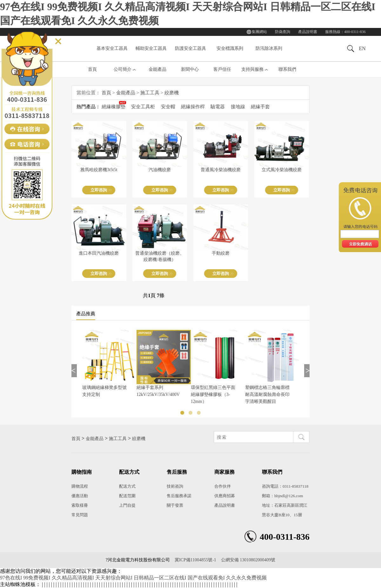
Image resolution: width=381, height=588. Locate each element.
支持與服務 (252, 69)
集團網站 (259, 32)
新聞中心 (190, 69)
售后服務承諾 (179, 496)
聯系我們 (287, 69)
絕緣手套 (260, 107)
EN (362, 48)
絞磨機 (172, 93)
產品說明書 (308, 32)
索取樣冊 (80, 505)
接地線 (238, 107)
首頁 (92, 69)
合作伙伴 (223, 486)
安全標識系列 (230, 48)
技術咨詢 (175, 486)
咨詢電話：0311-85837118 (285, 486)
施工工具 (150, 93)
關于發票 (175, 505)
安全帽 (168, 107)
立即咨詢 (99, 190)
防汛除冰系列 (269, 48)
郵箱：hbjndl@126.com (282, 496)
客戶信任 (222, 69)
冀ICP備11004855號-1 (195, 560)
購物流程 (80, 486)
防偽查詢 (283, 32)
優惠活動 (80, 496)
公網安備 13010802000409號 (248, 560)
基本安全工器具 (112, 48)
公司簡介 (123, 69)
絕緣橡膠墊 (114, 107)
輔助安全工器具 (151, 48)
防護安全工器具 (190, 48)
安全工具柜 (143, 107)
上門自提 (127, 505)
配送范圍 (127, 496)
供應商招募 (225, 496)
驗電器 (218, 107)
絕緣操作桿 (193, 107)
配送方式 (127, 486)
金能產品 (157, 69)
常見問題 (80, 515)
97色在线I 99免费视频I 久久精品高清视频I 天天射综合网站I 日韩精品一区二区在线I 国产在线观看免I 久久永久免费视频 (133, 578)
